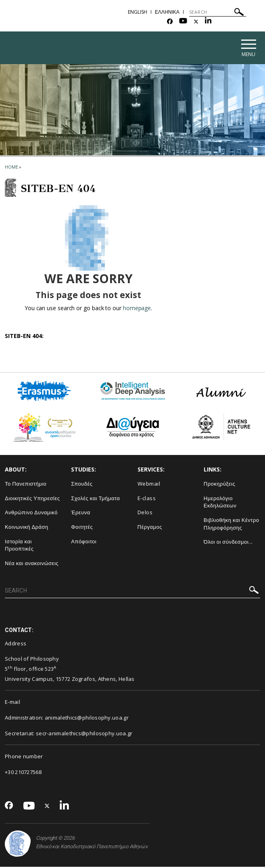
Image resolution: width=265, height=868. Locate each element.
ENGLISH (138, 12)
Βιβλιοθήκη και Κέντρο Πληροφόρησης (232, 525)
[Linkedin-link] (208, 22)
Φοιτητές (82, 528)
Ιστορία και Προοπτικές (19, 546)
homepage (137, 309)
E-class (147, 499)
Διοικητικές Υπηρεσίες (32, 499)
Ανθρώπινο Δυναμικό (31, 513)
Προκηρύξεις (220, 485)
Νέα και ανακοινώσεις (32, 564)
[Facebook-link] (170, 22)
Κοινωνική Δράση (27, 528)
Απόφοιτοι (84, 542)
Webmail (149, 485)
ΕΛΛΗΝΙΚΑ (167, 12)
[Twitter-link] (196, 22)
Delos (145, 513)
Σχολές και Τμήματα (95, 499)
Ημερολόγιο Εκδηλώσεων (220, 503)
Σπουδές (82, 485)
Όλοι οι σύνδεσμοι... (228, 543)
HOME (11, 168)
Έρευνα (81, 513)
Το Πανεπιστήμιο (26, 485)
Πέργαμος (150, 528)
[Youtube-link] (183, 22)
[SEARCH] (218, 12)
